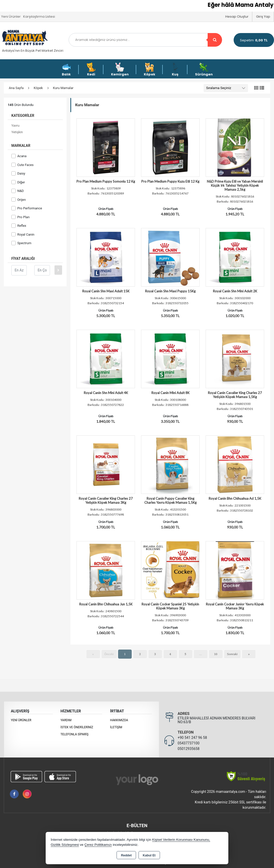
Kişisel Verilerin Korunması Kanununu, (181, 840)
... (201, 654)
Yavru (15, 125)
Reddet (126, 855)
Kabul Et (149, 855)
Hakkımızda (119, 720)
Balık (66, 69)
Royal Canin (23, 234)
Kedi (91, 69)
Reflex (19, 226)
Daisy (18, 173)
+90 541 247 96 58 (192, 738)
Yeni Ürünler (21, 720)
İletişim (116, 727)
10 (216, 654)
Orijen (19, 200)
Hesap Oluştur (237, 17)
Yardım (66, 720)
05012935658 (189, 749)
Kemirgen (120, 69)
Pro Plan (20, 217)
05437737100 (189, 743)
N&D (18, 191)
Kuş (175, 69)
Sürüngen (204, 69)
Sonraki (232, 654)
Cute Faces (22, 165)
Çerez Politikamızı (98, 845)
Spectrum (21, 243)
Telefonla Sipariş (75, 734)
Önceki (109, 654)
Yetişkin (17, 132)
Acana (19, 156)
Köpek (149, 69)
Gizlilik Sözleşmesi (65, 845)
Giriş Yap (263, 17)
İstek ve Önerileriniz (77, 727)
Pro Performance (27, 208)
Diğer (18, 182)
